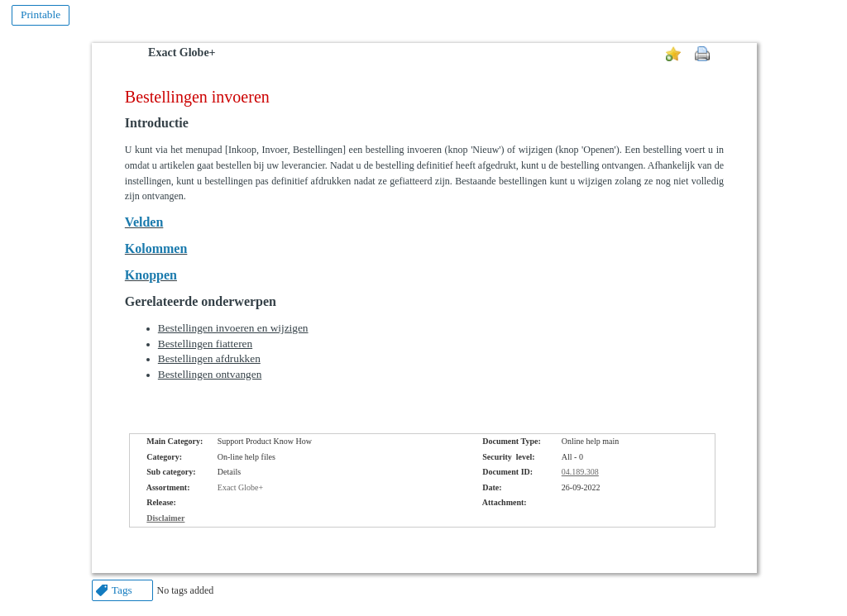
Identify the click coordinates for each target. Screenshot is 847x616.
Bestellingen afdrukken (209, 358)
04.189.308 (580, 472)
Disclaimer (165, 518)
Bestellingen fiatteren (205, 344)
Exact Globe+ (182, 53)
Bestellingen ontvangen (210, 374)
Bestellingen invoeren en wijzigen (233, 328)
